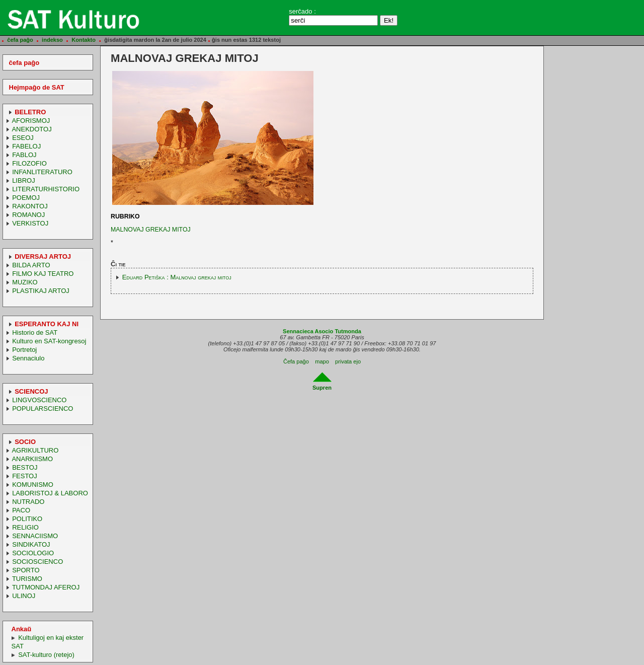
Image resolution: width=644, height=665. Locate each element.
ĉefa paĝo (20, 40)
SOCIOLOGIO (33, 553)
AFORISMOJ (31, 121)
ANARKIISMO (32, 459)
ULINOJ (24, 596)
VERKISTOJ (30, 223)
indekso (52, 40)
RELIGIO (25, 527)
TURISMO (27, 579)
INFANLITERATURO (42, 172)
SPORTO (26, 570)
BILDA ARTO (31, 265)
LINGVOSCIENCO (39, 400)
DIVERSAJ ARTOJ (43, 256)
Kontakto (84, 40)
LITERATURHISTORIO (46, 189)
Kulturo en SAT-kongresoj (49, 341)
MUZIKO (25, 282)
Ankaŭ (22, 629)
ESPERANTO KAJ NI (47, 324)
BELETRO (30, 112)
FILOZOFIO (29, 163)
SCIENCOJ (31, 391)
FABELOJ (26, 146)
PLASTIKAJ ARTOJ (41, 291)
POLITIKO (27, 519)
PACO (21, 510)
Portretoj (24, 350)
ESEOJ (23, 138)
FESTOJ (25, 476)
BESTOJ (25, 467)
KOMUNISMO (33, 485)
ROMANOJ (28, 215)
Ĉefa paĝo (296, 361)
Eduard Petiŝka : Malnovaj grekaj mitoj (177, 277)
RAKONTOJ (30, 206)
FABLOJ (24, 155)
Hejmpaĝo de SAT (37, 87)
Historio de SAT (35, 332)
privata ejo (348, 361)
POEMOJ (26, 198)
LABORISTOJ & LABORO (50, 493)
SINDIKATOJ (31, 544)
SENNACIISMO (35, 536)
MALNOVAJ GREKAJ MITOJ (151, 230)
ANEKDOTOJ (31, 129)
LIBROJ (24, 180)
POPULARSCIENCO (43, 409)
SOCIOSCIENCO (37, 562)
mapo (322, 361)
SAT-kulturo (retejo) (46, 655)
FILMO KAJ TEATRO (43, 274)
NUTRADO (28, 502)
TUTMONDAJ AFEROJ (46, 587)
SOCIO (25, 442)
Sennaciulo (28, 358)
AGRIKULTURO (35, 450)
